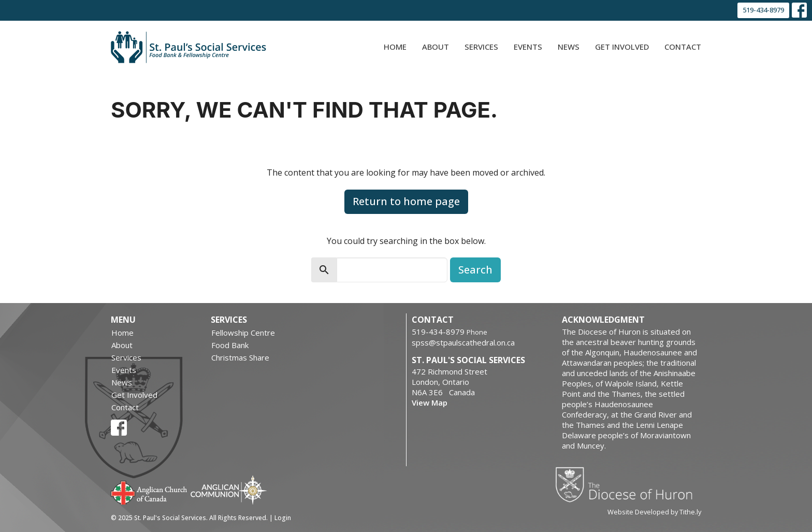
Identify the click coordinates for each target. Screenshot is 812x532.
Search (475, 270)
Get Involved (622, 47)
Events (528, 47)
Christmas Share (240, 357)
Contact (683, 47)
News (569, 47)
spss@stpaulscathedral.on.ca (463, 342)
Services (481, 47)
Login (283, 518)
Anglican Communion (229, 490)
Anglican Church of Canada (149, 492)
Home (395, 47)
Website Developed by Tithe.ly (654, 512)
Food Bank (230, 345)
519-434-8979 (763, 10)
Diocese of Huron (628, 484)
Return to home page (406, 201)
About (436, 47)
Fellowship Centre (243, 333)
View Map (430, 402)
